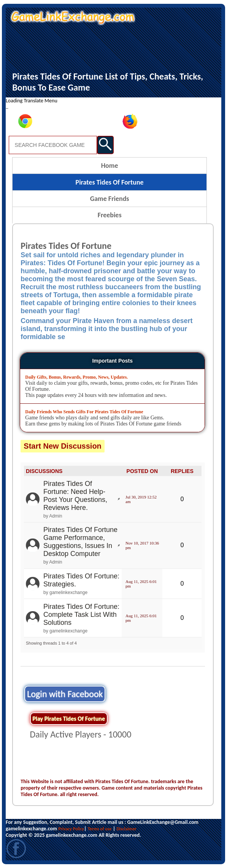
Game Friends (110, 199)
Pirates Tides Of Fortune (110, 182)
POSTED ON (142, 471)
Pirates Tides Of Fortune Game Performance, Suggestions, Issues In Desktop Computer (80, 542)
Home (110, 166)
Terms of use (100, 829)
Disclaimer (126, 829)
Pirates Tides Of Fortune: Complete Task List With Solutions (81, 615)
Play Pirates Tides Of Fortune (69, 719)
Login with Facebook (65, 694)
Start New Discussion (63, 446)
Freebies (110, 215)
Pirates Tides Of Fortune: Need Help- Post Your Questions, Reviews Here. (75, 496)
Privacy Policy (71, 829)
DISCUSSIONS (44, 471)
